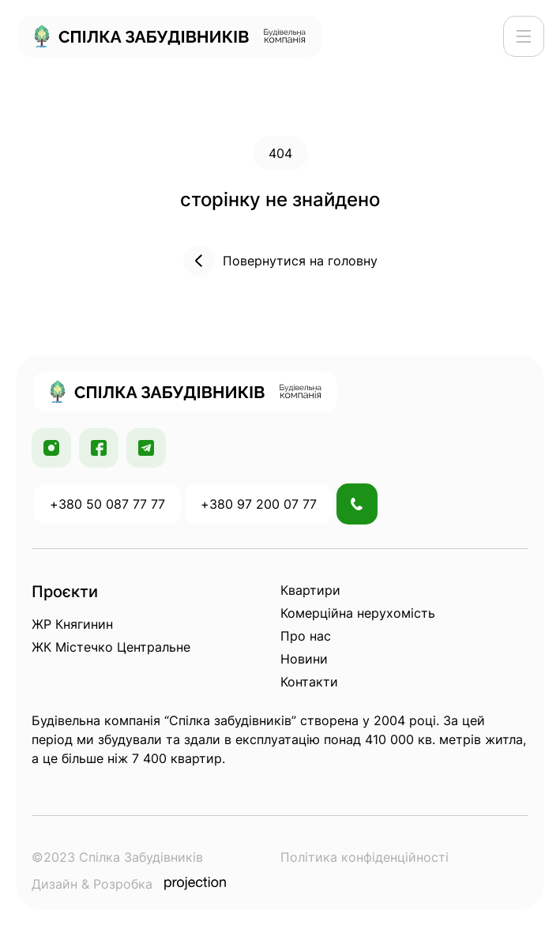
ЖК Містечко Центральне (111, 647)
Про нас (306, 636)
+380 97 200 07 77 (259, 504)
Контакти (309, 682)
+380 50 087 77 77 (107, 504)
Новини (304, 659)
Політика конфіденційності (365, 857)
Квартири (310, 590)
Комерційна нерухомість (358, 613)
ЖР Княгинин (72, 624)
